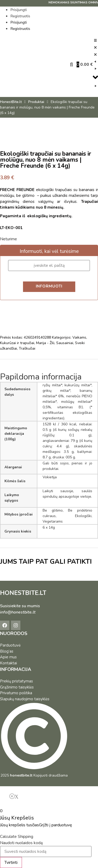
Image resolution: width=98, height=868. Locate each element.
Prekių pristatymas (16, 681)
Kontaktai (8, 663)
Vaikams (79, 337)
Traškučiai (27, 348)
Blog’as (7, 651)
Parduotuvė (10, 645)
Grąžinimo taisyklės (17, 687)
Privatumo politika (16, 693)
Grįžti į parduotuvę (56, 825)
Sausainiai (65, 343)
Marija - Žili (45, 343)
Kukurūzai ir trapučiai (17, 343)
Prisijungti (19, 10)
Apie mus (8, 657)
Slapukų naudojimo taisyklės (25, 699)
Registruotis (20, 16)
